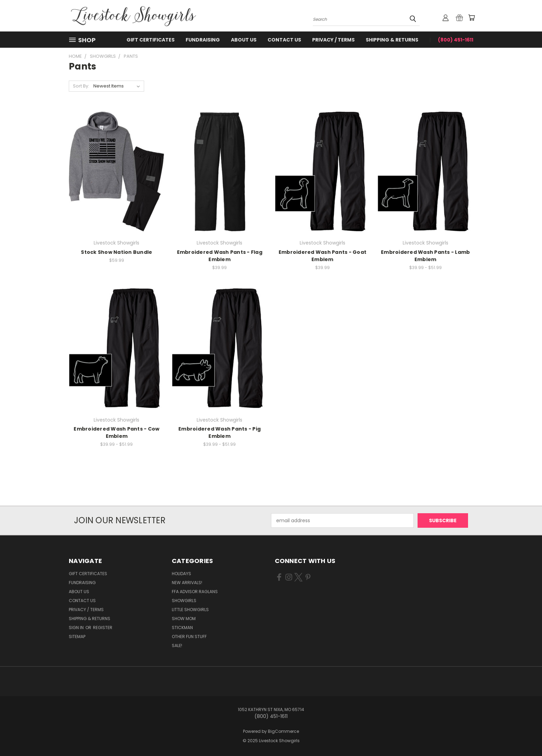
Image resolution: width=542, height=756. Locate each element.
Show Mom (184, 619)
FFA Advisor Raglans (195, 592)
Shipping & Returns (392, 40)
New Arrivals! (187, 583)
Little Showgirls (190, 610)
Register (103, 628)
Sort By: (81, 86)
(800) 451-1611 (456, 40)
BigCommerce (283, 731)
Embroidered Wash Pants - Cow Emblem (116, 432)
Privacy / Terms (333, 40)
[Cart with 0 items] (471, 18)
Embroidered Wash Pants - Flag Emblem (220, 256)
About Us (244, 40)
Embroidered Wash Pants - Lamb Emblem (425, 256)
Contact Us (284, 40)
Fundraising (203, 40)
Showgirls (184, 601)
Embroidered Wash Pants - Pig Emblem (219, 432)
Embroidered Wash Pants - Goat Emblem (323, 256)
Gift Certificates (151, 40)
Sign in (77, 628)
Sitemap (77, 637)
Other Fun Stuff (189, 637)
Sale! (177, 646)
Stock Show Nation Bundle (116, 252)
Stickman (182, 628)
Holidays (181, 574)
